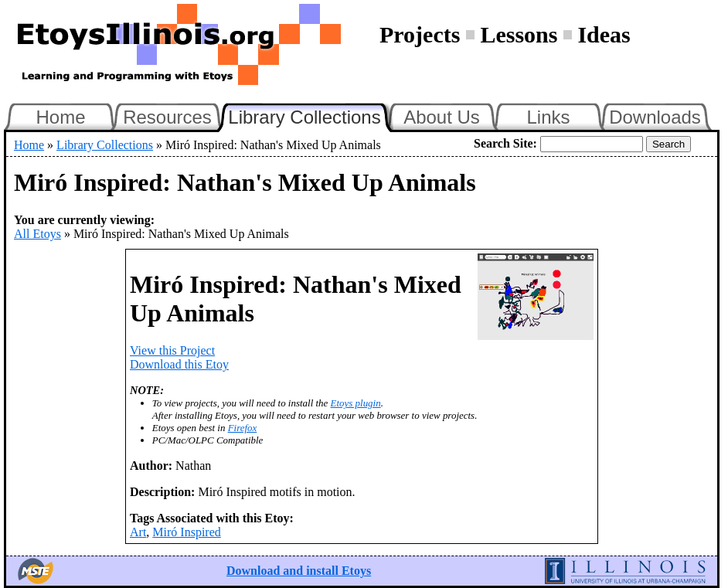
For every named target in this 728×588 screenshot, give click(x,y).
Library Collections (311, 115)
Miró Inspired (186, 532)
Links (548, 117)
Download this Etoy (179, 364)
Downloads (655, 117)
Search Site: (505, 143)
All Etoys (37, 234)
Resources (167, 117)
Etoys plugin (356, 403)
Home (60, 117)
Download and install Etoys (299, 571)
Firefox (243, 428)
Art (138, 532)
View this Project (172, 350)
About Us (442, 117)
